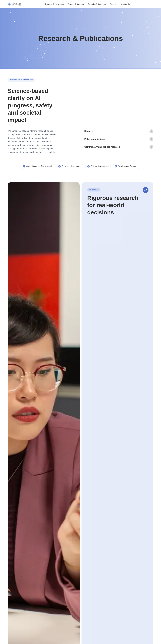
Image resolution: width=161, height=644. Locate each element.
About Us (113, 4)
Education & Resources (97, 4)
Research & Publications (54, 4)
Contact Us (125, 4)
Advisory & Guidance (76, 4)
